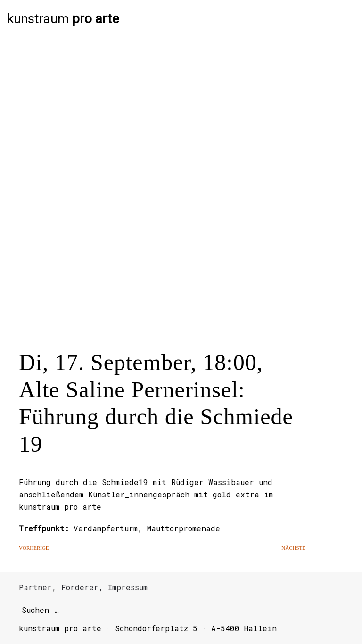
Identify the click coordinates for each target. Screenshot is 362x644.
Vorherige (34, 548)
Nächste (293, 548)
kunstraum (63, 19)
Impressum (128, 587)
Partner (35, 587)
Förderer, (82, 587)
